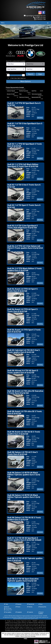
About (40, 604)
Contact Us (30, 612)
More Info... (40, 118)
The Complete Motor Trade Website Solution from (26, 638)
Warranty (30, 607)
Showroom (18, 604)
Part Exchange (8, 608)
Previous (8, 54)
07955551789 (41, 19)
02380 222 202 (41, 17)
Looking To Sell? (8, 610)
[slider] (8, 75)
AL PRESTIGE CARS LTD (12, 616)
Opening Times (42, 607)
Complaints (19, 612)
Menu (3, 23)
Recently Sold (31, 604)
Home (6, 604)
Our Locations (8, 612)
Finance (18, 607)
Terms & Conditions (41, 613)
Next (43, 54)
